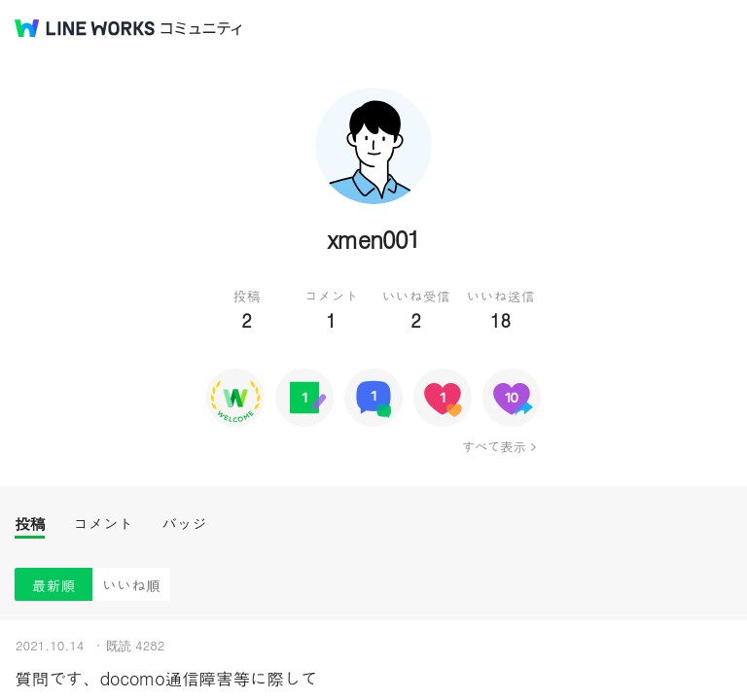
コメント (103, 524)
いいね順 (131, 585)
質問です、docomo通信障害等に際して (166, 678)
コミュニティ (201, 29)
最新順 (54, 585)
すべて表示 (494, 446)
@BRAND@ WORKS (85, 28)
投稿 (30, 524)
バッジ (184, 524)
